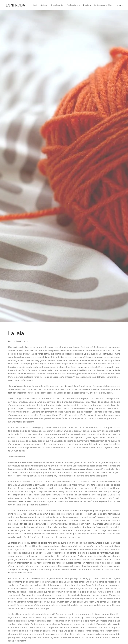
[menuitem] (57, 5)
